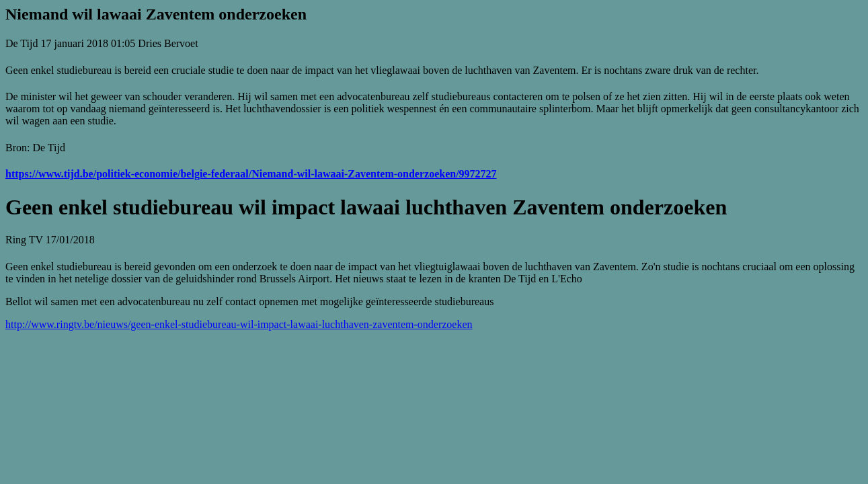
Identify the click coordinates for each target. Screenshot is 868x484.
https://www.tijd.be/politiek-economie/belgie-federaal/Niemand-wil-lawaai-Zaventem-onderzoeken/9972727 (251, 174)
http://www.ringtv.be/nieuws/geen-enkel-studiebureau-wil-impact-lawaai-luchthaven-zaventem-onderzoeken (239, 324)
